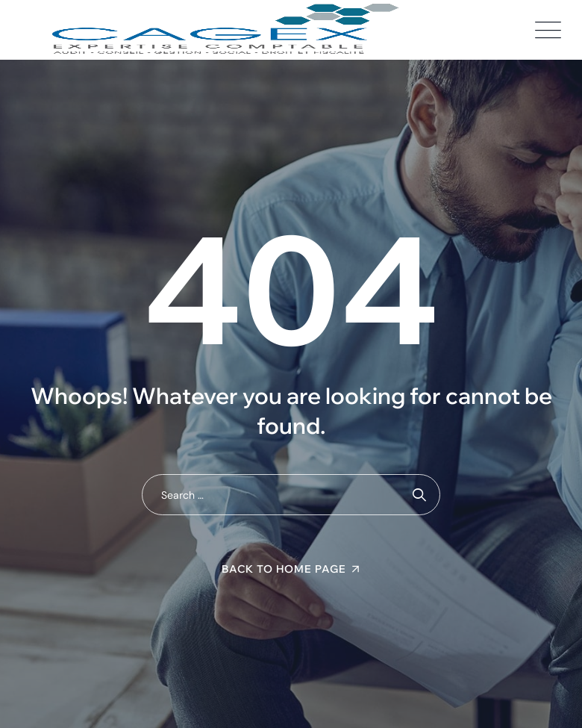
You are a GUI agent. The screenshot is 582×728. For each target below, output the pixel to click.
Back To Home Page (284, 569)
